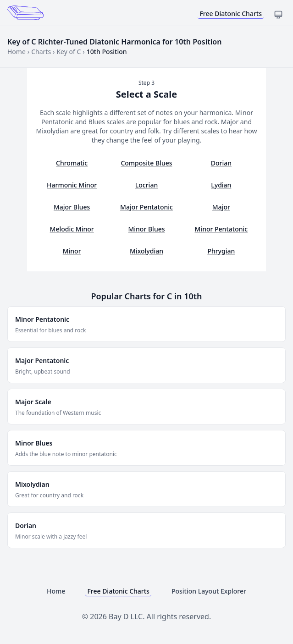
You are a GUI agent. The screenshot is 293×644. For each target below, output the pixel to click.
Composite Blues (146, 163)
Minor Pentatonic (221, 229)
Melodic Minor (72, 229)
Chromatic (72, 163)
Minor (72, 251)
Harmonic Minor (72, 185)
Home (17, 52)
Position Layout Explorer (209, 591)
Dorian (221, 163)
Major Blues (72, 207)
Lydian (221, 185)
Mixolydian (146, 251)
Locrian (146, 185)
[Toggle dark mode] (278, 15)
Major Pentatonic (146, 207)
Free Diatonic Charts (231, 14)
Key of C (69, 52)
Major (221, 207)
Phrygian (221, 251)
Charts (41, 52)
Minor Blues (146, 229)
